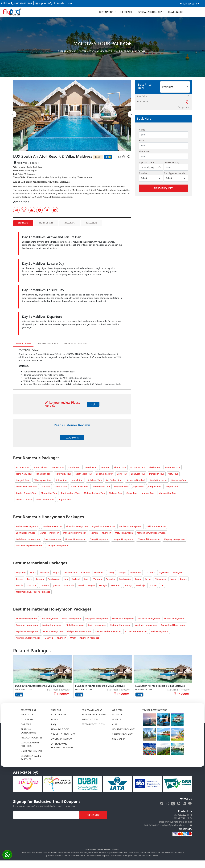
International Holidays (96, 51)
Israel (81, 585)
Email (142, 141)
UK (162, 585)
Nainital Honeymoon (101, 533)
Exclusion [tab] (92, 223)
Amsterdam (54, 579)
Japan (138, 579)
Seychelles (164, 573)
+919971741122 (182, 818)
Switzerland (135, 573)
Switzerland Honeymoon (173, 625)
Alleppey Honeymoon (174, 539)
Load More (72, 438)
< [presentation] (13, 114)
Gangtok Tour (23, 480)
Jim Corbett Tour (114, 480)
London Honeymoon (52, 625)
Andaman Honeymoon (27, 526)
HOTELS (117, 719)
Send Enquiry (163, 188)
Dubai (33, 573)
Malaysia (177, 573)
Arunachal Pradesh (136, 480)
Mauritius (99, 573)
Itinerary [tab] (23, 223)
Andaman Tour (138, 467)
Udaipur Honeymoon (123, 539)
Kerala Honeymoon (52, 526)
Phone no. (144, 151)
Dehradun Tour (157, 474)
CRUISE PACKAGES (123, 734)
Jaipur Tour (138, 487)
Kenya (173, 579)
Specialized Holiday (150, 12)
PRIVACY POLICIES (32, 738)
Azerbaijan (141, 585)
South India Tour (104, 474)
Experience (126, 12)
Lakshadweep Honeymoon (29, 546)
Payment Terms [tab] (23, 344)
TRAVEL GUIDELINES (63, 734)
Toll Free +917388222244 (16, 3)
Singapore (21, 573)
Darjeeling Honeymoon (75, 533)
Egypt (148, 579)
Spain (86, 579)
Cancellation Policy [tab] (48, 344)
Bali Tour (85, 573)
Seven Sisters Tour (45, 499)
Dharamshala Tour (101, 487)
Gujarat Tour (65, 499)
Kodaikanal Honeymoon (28, 539)
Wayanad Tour (121, 487)
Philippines (160, 579)
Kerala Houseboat (158, 480)
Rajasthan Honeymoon (103, 526)
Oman (153, 585)
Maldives (45, 573)
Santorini (32, 585)
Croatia (184, 579)
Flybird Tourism (97, 849)
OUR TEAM (27, 719)
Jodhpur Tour (154, 487)
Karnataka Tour (173, 467)
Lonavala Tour (138, 474)
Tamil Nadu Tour (24, 474)
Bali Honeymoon (50, 619)
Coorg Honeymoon (99, 539)
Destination (106, 12)
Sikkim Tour (155, 467)
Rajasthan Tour (44, 474)
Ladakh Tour (58, 467)
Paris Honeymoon (160, 631)
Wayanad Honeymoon (149, 539)
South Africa (125, 579)
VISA (115, 724)
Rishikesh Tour (95, 480)
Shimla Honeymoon (26, 533)
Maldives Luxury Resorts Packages (33, 592)
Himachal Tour (41, 467)
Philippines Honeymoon (79, 631)
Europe (122, 573)
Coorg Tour (132, 493)
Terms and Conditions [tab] (76, 344)
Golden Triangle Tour (26, 493)
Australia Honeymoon (146, 625)
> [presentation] (131, 114)
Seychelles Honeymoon (28, 631)
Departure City (171, 162)
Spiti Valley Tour (63, 474)
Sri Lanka (150, 573)
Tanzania (45, 585)
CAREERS (26, 724)
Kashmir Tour (23, 467)
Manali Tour (77, 480)
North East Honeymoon (131, 526)
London (40, 579)
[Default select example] (151, 178)
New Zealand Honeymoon (108, 631)
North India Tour (84, 474)
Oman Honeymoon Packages (84, 638)
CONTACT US (59, 714)
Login (93, 404)
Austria (20, 585)
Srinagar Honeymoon (57, 546)
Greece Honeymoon (53, 631)
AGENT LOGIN (90, 719)
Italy (66, 579)
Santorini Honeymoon (27, 625)
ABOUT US (27, 714)
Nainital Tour (61, 487)
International (68, 51)
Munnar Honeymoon (75, 539)
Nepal (56, 573)
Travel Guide (175, 12)
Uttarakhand (90, 467)
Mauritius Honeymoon (123, 619)
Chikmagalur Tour (43, 480)
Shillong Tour (116, 493)
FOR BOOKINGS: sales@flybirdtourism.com (168, 825)
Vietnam (98, 579)
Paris (30, 579)
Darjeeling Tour (179, 480)
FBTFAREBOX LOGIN (94, 724)
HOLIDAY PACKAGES (124, 729)
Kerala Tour (74, 467)
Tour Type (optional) (174, 173)
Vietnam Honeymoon (121, 625)
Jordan (57, 585)
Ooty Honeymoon (124, 533)
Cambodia (69, 585)
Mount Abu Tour (49, 493)
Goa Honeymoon (52, 539)
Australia (110, 579)
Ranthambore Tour (71, 493)
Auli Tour (46, 487)
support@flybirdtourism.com (54, 3)
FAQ (54, 724)
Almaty (128, 585)
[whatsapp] (119, 157)
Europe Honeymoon (174, 619)
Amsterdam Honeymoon (28, 638)
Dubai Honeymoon (71, 619)
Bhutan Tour (120, 467)
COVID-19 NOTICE (62, 739)
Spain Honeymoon (97, 625)
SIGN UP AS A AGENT (94, 714)
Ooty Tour (173, 474)
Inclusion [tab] (70, 223)
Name (142, 130)
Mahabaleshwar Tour (95, 493)
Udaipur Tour (171, 487)
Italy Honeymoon (75, 625)
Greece (19, 579)
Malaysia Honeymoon (55, 638)
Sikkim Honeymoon (156, 526)
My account (189, 4)
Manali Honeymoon (49, 533)
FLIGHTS (117, 714)
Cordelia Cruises (24, 499)
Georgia (103, 585)
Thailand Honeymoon (27, 619)
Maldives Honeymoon (149, 619)
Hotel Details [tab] (46, 223)
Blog (55, 719)
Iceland (76, 579)
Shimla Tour (62, 480)
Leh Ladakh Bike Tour (27, 487)
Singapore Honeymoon (96, 619)
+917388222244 (182, 815)
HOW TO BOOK (60, 729)
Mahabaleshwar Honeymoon (151, 533)
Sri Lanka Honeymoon (136, 631)
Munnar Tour (148, 493)
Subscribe (93, 815)
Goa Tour (105, 467)
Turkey (111, 573)
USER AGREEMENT (32, 751)
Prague (92, 585)
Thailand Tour (70, 573)
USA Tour (116, 585)
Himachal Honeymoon (77, 526)
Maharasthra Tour (168, 493)
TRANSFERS (119, 739)
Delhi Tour (122, 474)
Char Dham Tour (80, 487)
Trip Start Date (146, 162)
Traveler (143, 173)
